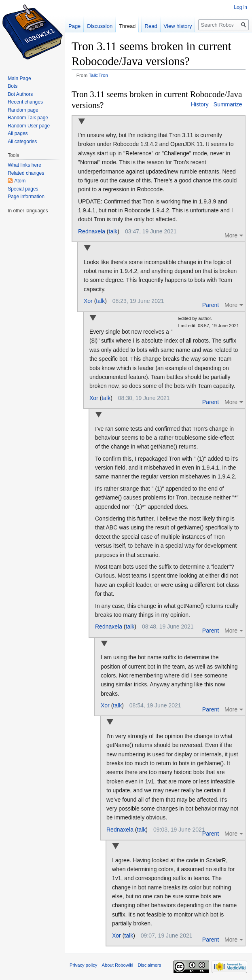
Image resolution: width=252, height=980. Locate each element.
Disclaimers (150, 965)
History (200, 104)
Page (74, 26)
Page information (26, 197)
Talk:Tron (98, 75)
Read (151, 26)
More (231, 235)
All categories (22, 142)
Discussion (100, 26)
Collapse (82, 122)
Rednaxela (92, 231)
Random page (23, 110)
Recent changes (25, 102)
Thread (127, 26)
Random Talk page (28, 118)
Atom (20, 181)
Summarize (228, 104)
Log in (240, 7)
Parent (211, 305)
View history (178, 26)
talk (113, 231)
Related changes (26, 173)
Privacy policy (83, 965)
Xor (88, 301)
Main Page (19, 78)
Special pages (23, 189)
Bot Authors (20, 94)
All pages (18, 133)
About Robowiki (118, 965)
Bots (13, 86)
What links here (24, 165)
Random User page (29, 126)
